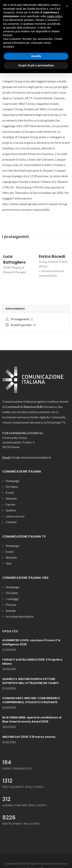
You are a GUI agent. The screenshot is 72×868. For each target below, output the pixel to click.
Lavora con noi (15, 516)
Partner (11, 504)
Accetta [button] (36, 56)
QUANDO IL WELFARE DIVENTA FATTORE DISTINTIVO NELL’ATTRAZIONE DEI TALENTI (30, 681)
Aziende (11, 611)
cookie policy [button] (54, 16)
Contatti (11, 522)
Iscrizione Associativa (20, 616)
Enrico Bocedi (52, 256)
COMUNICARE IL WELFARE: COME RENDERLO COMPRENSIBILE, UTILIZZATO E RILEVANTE (31, 700)
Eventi (10, 493)
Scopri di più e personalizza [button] (36, 65)
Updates (11, 510)
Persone (11, 605)
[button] (67, 6)
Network (11, 498)
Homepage (12, 481)
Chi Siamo (12, 487)
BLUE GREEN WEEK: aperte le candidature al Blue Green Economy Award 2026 (32, 719)
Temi (9, 563)
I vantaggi (12, 599)
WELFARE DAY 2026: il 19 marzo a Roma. (29, 737)
